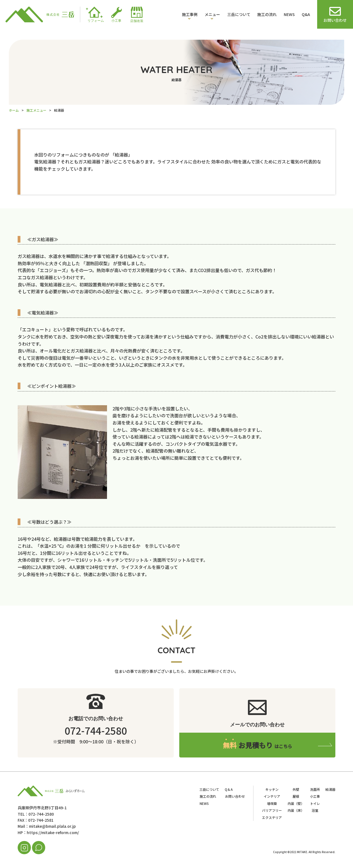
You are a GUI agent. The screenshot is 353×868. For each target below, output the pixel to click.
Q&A (306, 14)
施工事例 (190, 14)
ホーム (14, 110)
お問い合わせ (235, 796)
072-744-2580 (96, 730)
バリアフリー (272, 810)
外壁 (296, 789)
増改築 (272, 803)
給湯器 (330, 789)
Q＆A (229, 789)
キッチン (272, 789)
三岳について (239, 14)
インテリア (272, 796)
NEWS (289, 14)
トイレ (315, 803)
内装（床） (296, 810)
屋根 (296, 796)
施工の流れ (267, 14)
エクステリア (272, 817)
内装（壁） (296, 803)
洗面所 (315, 789)
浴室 (315, 810)
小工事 (315, 796)
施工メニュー (36, 110)
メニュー (212, 14)
